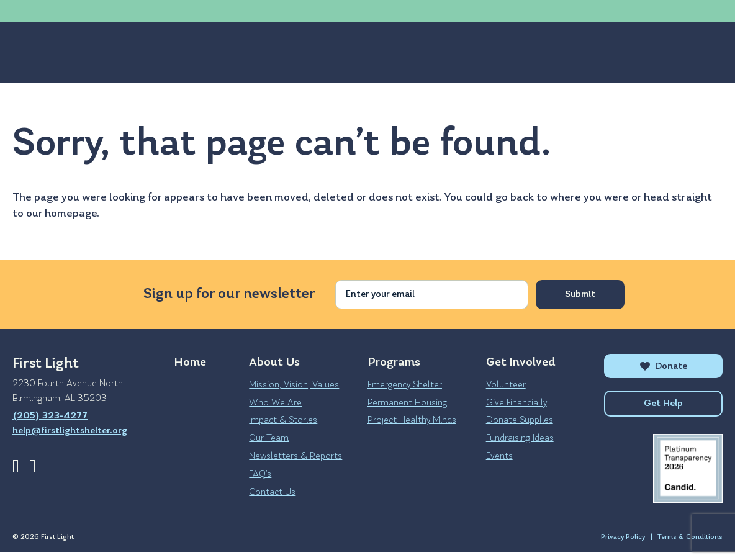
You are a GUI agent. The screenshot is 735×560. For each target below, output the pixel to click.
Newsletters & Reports (295, 456)
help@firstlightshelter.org (180, 11)
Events (499, 456)
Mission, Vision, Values (294, 385)
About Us (39, 53)
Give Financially (516, 403)
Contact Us (272, 492)
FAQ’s (260, 474)
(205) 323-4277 (62, 11)
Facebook (16, 466)
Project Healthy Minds (412, 420)
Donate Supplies (520, 420)
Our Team (269, 438)
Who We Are (275, 403)
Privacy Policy (623, 545)
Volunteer (506, 385)
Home (190, 363)
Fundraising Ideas (520, 438)
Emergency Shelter (405, 385)
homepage (71, 214)
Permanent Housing (407, 403)
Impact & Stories (283, 420)
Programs (117, 53)
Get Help (546, 52)
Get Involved (206, 53)
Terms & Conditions (690, 545)
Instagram (33, 466)
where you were (589, 198)
